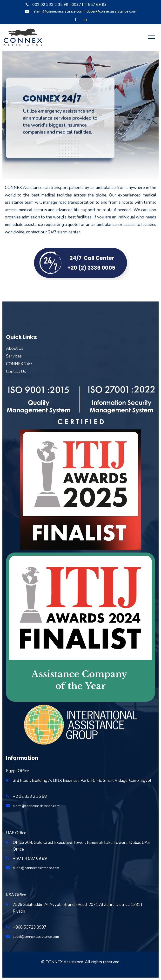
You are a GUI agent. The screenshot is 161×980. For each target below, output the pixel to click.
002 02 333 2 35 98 (50, 5)
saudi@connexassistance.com (36, 937)
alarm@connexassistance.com (58, 11)
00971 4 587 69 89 (89, 5)
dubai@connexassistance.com (111, 11)
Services (14, 356)
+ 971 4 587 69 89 (30, 858)
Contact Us (16, 372)
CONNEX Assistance (64, 962)
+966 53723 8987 (30, 927)
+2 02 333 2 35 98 (30, 796)
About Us (15, 348)
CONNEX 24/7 (19, 364)
